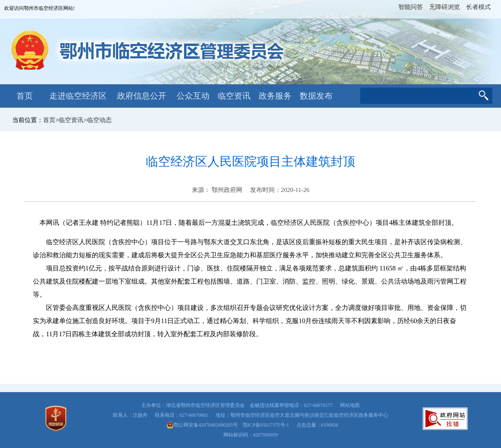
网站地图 (350, 405)
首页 (25, 96)
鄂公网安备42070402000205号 (202, 425)
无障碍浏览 (445, 7)
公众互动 (193, 96)
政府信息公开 (142, 96)
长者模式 (478, 7)
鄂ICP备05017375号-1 (266, 425)
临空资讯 (234, 96)
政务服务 (275, 96)
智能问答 (411, 7)
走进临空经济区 (78, 96)
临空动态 (99, 120)
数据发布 (316, 96)
